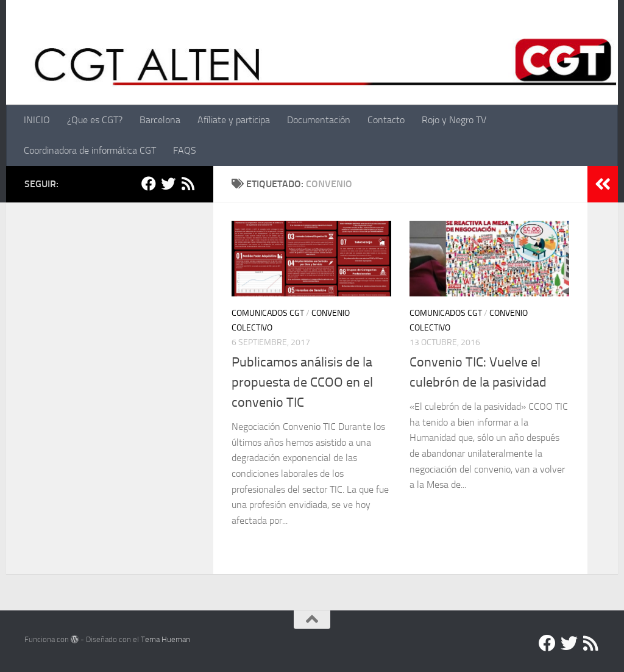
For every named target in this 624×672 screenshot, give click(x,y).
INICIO (37, 120)
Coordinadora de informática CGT (90, 150)
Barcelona (160, 120)
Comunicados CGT (268, 313)
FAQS (185, 150)
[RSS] (188, 184)
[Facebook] (149, 184)
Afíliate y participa (234, 120)
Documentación (319, 120)
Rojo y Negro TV (454, 120)
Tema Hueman (165, 639)
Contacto (386, 120)
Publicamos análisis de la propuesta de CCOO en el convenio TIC (302, 382)
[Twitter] (168, 184)
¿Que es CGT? (95, 120)
